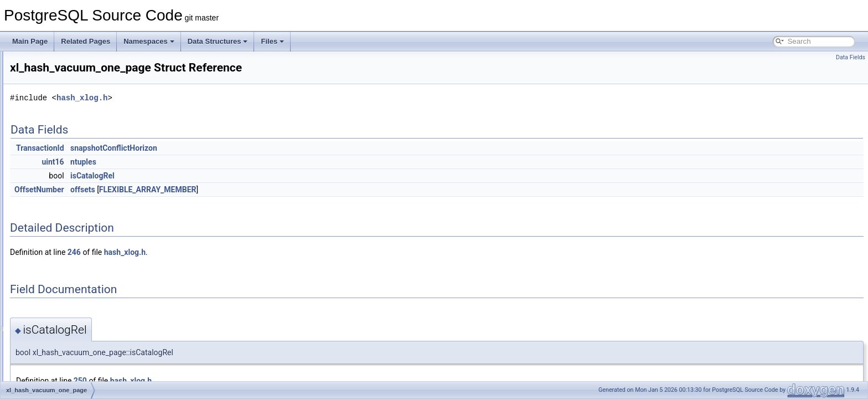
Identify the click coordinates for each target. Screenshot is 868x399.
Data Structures (218, 41)
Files (272, 41)
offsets (221, 190)
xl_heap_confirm (61, 234)
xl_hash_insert (58, 149)
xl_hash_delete (59, 112)
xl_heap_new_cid (62, 331)
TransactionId (179, 148)
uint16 (191, 162)
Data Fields (851, 57)
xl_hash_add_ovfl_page (72, 100)
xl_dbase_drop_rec (65, 75)
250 (219, 381)
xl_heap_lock (56, 295)
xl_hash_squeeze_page (72, 197)
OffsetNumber (178, 190)
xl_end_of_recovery (66, 88)
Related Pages (86, 41)
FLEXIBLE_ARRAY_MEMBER (286, 190)
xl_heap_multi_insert (67, 319)
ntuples (222, 162)
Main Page (30, 41)
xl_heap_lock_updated (70, 307)
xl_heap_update (60, 380)
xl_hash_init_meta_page (73, 136)
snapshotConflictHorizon (252, 148)
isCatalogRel (231, 176)
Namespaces (149, 41)
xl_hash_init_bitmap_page (75, 124)
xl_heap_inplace (61, 270)
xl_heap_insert (58, 283)
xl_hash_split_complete (71, 185)
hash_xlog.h (220, 98)
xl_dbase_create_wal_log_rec (81, 63)
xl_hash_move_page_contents (82, 161)
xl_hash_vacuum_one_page (78, 222)
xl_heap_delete (59, 246)
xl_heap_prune (58, 344)
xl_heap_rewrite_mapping (74, 356)
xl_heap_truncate (62, 368)
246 (213, 252)
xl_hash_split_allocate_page (78, 173)
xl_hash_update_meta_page (78, 209)
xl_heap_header (60, 258)
